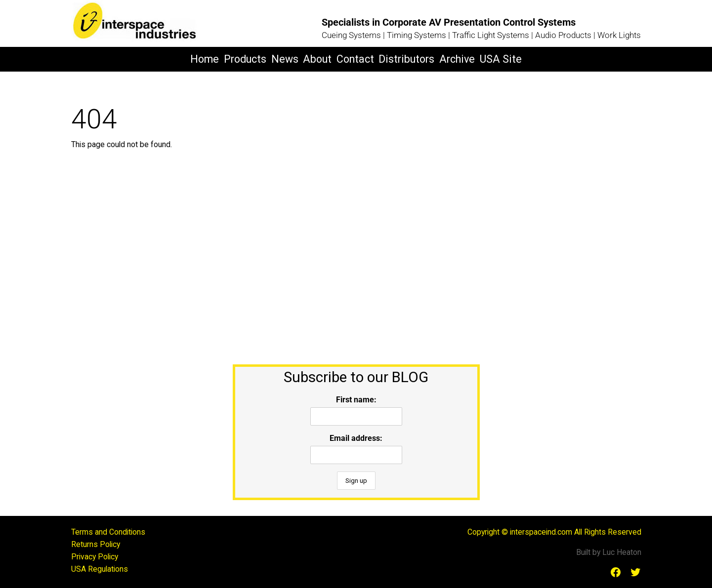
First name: (356, 400)
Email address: (356, 438)
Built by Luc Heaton (609, 552)
